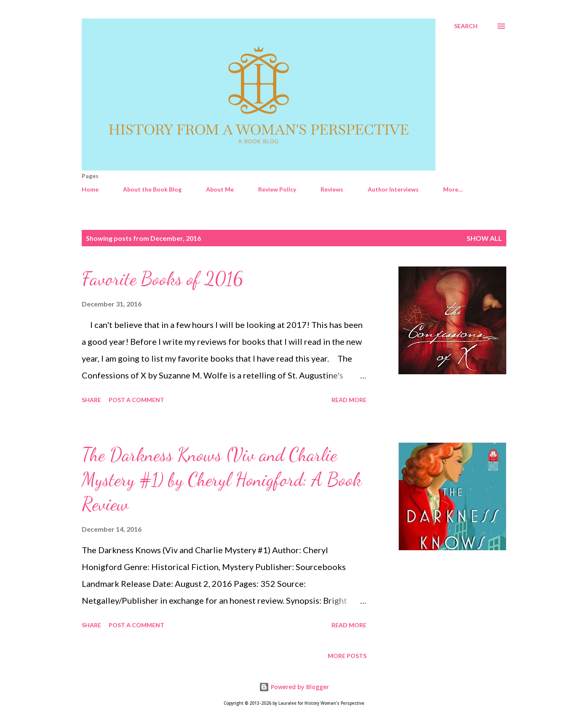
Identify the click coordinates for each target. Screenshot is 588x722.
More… (453, 189)
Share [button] (91, 400)
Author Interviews (393, 189)
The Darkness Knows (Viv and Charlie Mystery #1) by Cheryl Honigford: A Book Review (222, 479)
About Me (220, 189)
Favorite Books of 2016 (163, 279)
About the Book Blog (152, 189)
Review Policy (277, 189)
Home (90, 189)
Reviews (332, 189)
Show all (484, 238)
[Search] (466, 26)
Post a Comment (136, 400)
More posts (347, 656)
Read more (349, 400)
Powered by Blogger (294, 687)
